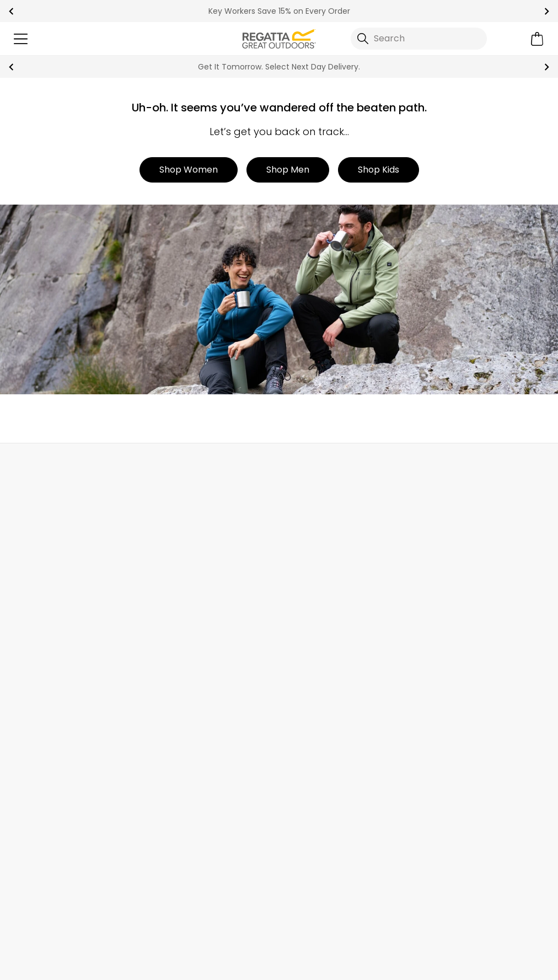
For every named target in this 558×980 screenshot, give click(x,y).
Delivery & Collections (55, 550)
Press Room (304, 638)
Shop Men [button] (288, 170)
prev (11, 11)
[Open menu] (21, 39)
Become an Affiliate (456, 743)
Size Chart (436, 585)
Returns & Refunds (48, 567)
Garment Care (445, 725)
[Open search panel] (419, 39)
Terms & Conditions (326, 964)
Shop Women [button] (189, 170)
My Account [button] (150, 467)
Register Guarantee (456, 567)
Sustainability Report (323, 620)
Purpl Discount (445, 655)
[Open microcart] (537, 39)
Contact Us (451, 467)
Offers (427, 620)
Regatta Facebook (181, 915)
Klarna (428, 708)
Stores (293, 585)
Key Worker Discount (458, 691)
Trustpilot (30, 915)
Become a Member (455, 550)
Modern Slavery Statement (336, 708)
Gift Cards (436, 603)
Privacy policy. (152, 860)
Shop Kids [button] (379, 170)
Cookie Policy (512, 964)
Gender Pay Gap (315, 655)
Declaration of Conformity (335, 725)
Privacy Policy (426, 964)
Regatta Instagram (226, 915)
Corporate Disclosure (324, 691)
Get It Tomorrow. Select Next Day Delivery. (279, 67)
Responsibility (308, 673)
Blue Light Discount (454, 673)
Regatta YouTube (249, 915)
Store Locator (301, 467)
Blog (288, 567)
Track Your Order (44, 585)
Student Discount (451, 638)
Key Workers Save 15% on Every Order (279, 11)
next (547, 11)
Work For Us (303, 603)
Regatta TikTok (204, 915)
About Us (298, 550)
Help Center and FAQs (191, 567)
